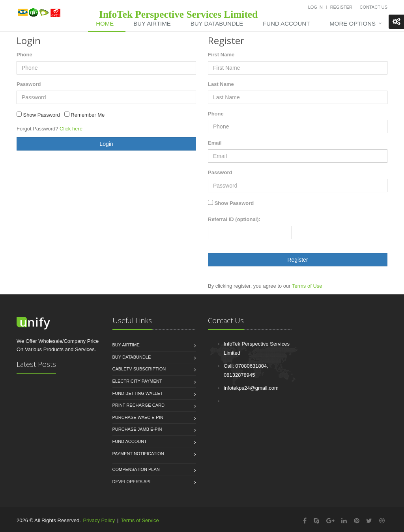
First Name (221, 55)
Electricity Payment (137, 381)
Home (105, 23)
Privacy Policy (99, 520)
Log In (315, 7)
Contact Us (374, 7)
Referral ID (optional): (234, 219)
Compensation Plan (136, 469)
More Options (353, 23)
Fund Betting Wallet (138, 393)
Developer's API (132, 482)
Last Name (221, 84)
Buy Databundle (132, 357)
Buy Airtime (152, 23)
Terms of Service (140, 520)
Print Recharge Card (138, 405)
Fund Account (286, 23)
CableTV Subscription (139, 369)
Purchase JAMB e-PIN (137, 429)
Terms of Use (307, 286)
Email (215, 143)
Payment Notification (138, 454)
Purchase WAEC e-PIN (138, 417)
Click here (71, 129)
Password (29, 84)
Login (106, 144)
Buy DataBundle (217, 23)
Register (341, 7)
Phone (24, 55)
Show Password (234, 203)
